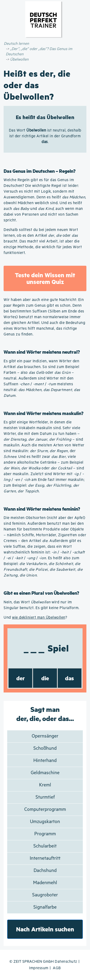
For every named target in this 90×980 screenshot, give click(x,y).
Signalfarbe (45, 907)
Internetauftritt (45, 858)
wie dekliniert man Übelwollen (39, 618)
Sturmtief (45, 797)
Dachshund (45, 871)
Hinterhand (45, 761)
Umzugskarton (45, 822)
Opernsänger (45, 736)
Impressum (39, 968)
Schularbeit (45, 846)
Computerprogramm (45, 810)
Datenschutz (66, 962)
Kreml (45, 785)
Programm (45, 834)
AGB (57, 968)
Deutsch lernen (16, 44)
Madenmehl (45, 883)
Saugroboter (45, 895)
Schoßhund (45, 748)
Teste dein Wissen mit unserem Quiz (45, 278)
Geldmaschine (45, 773)
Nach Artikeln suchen (45, 929)
